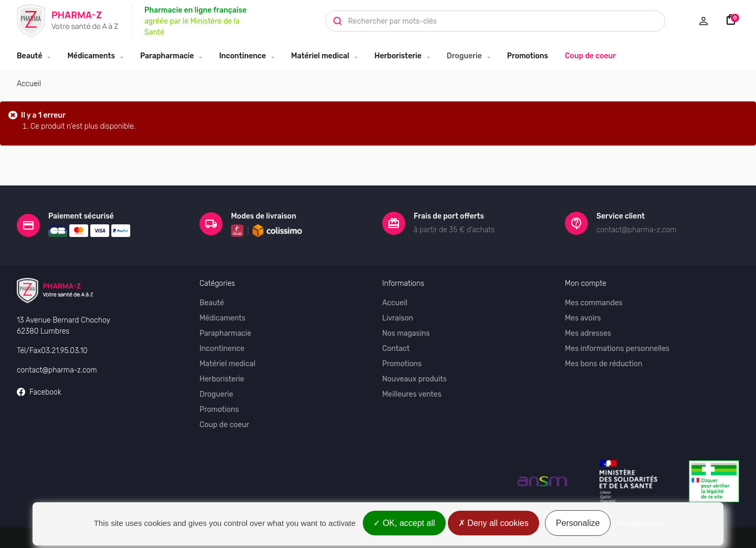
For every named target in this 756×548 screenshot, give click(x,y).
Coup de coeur (590, 56)
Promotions (528, 56)
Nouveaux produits (414, 371)
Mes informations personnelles (617, 341)
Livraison (398, 310)
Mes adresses (588, 325)
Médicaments (91, 56)
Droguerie (464, 56)
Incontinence (242, 56)
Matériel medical (321, 56)
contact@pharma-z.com (57, 362)
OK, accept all (404, 523)
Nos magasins (406, 325)
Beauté (29, 56)
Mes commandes (594, 295)
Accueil (29, 84)
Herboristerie (398, 56)
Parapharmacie (167, 56)
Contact (396, 341)
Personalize (578, 523)
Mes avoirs (583, 310)
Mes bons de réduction (603, 356)
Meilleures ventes (412, 386)
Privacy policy (640, 523)
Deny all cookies (493, 523)
